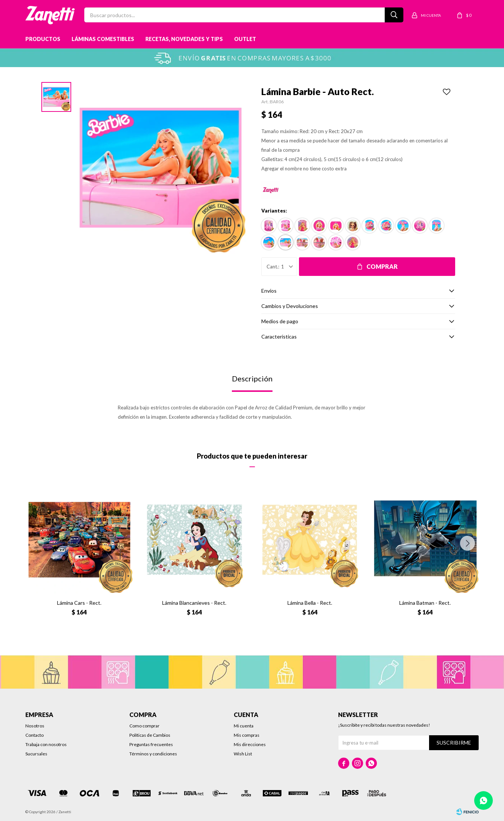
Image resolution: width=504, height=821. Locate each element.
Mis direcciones (250, 744)
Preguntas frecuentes (151, 744)
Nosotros (35, 726)
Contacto (34, 735)
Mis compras (247, 735)
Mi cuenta (244, 726)
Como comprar (144, 726)
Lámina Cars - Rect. (79, 603)
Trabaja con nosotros (46, 744)
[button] (467, 543)
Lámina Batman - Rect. (425, 603)
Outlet (245, 39)
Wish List (243, 754)
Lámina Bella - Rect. (310, 603)
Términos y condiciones (153, 754)
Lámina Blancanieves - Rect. (194, 603)
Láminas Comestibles (103, 39)
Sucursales (36, 754)
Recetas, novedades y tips (184, 39)
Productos (43, 39)
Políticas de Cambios (150, 735)
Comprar (382, 266)
